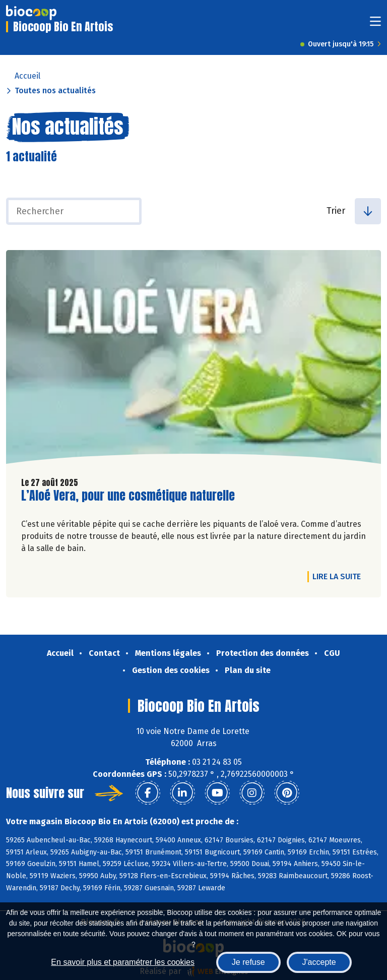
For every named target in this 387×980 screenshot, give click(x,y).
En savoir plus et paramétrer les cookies (123, 962)
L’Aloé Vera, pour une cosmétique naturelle (128, 496)
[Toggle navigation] (375, 24)
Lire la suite (339, 576)
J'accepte (319, 962)
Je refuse (248, 962)
